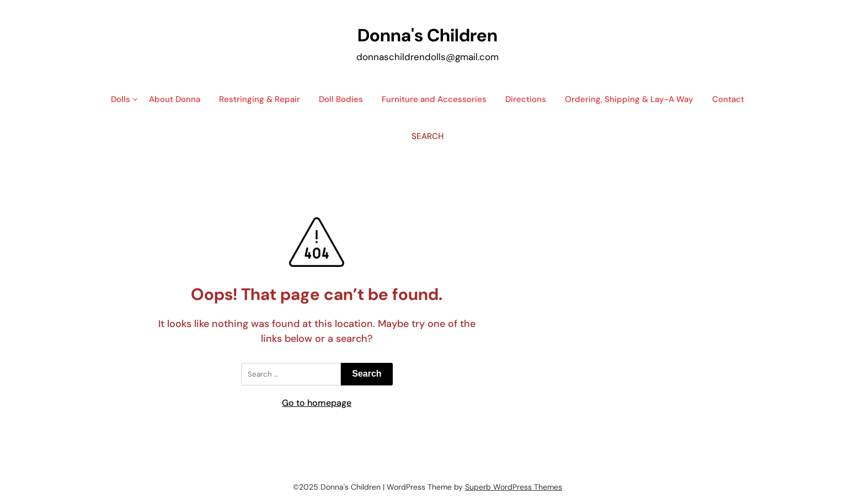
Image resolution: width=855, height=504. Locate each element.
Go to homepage (317, 403)
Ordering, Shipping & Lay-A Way (629, 99)
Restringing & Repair (260, 99)
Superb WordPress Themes (514, 487)
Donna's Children (427, 35)
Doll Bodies (341, 99)
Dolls (121, 99)
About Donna (175, 99)
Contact (728, 99)
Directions (526, 99)
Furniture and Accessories (434, 99)
